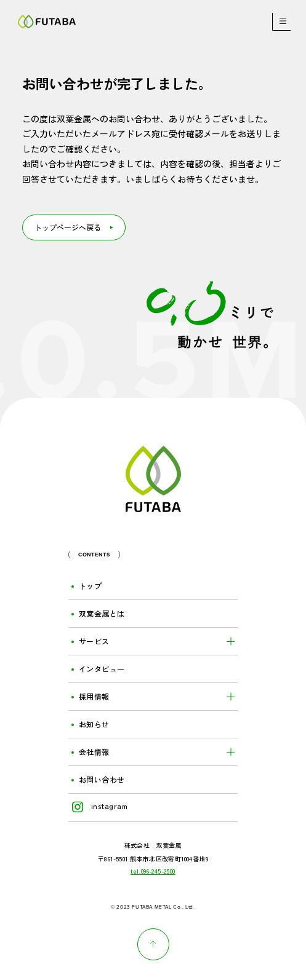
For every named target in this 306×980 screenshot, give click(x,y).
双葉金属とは (102, 614)
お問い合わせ (102, 780)
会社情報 (94, 752)
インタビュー (102, 669)
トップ (90, 586)
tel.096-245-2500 (153, 871)
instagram (100, 806)
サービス (94, 641)
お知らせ (94, 724)
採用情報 (94, 697)
